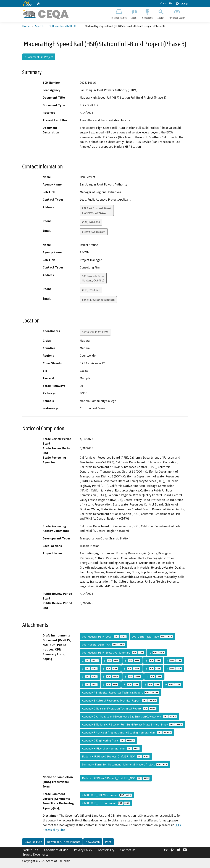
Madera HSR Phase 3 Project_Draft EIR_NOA (116, 757)
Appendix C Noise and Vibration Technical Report (119, 709)
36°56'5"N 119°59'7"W (95, 332)
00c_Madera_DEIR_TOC (103, 645)
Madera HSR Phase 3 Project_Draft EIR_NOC (116, 779)
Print (108, 842)
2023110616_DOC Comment (106, 803)
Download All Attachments (64, 842)
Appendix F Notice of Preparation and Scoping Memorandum (127, 733)
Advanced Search (177, 14)
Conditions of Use (56, 850)
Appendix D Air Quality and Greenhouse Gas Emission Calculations (129, 717)
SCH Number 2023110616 (64, 26)
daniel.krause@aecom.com (98, 300)
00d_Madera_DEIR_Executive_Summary (113, 653)
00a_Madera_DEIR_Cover (104, 637)
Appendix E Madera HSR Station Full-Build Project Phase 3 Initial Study (132, 725)
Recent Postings (119, 14)
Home (26, 26)
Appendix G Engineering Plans (108, 741)
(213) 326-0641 (91, 290)
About (134, 14)
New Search (93, 842)
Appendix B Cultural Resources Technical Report (119, 701)
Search (161, 14)
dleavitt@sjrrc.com (94, 232)
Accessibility (106, 850)
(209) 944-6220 (91, 222)
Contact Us (166, 3)
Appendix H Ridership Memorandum (111, 749)
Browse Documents (35, 855)
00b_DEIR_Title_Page (152, 637)
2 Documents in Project (39, 57)
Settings (182, 3)
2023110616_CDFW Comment (107, 796)
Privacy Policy (83, 850)
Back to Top (30, 850)
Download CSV (33, 842)
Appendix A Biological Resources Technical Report (121, 693)
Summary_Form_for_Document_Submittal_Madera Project (125, 765)
